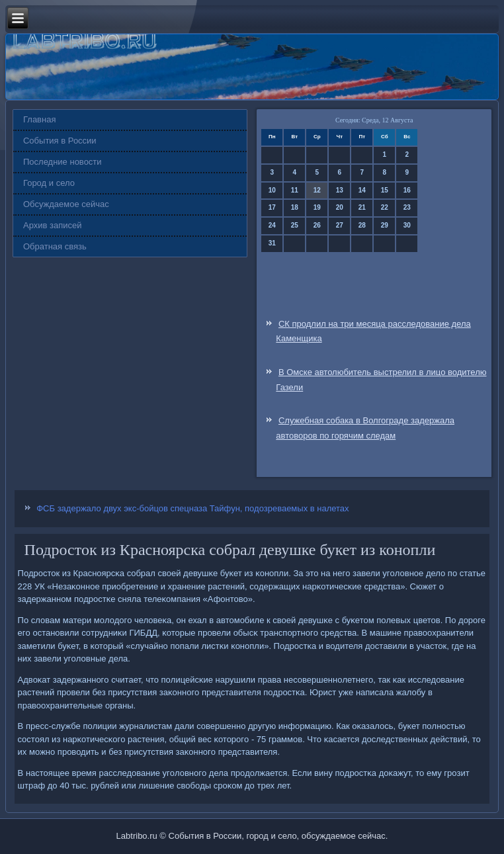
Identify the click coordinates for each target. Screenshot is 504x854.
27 (340, 225)
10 (272, 190)
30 (407, 225)
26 (317, 225)
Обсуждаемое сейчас (66, 204)
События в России (60, 141)
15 (385, 190)
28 (362, 225)
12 (317, 190)
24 (272, 225)
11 (295, 190)
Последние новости (63, 162)
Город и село (49, 183)
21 (362, 207)
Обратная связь (55, 246)
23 (407, 207)
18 (295, 207)
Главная (39, 119)
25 (295, 225)
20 (340, 207)
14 (362, 190)
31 (272, 243)
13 (340, 190)
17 (272, 207)
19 (317, 207)
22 (385, 207)
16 (407, 190)
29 (385, 225)
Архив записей (53, 225)
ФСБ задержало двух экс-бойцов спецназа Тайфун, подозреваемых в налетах (192, 508)
